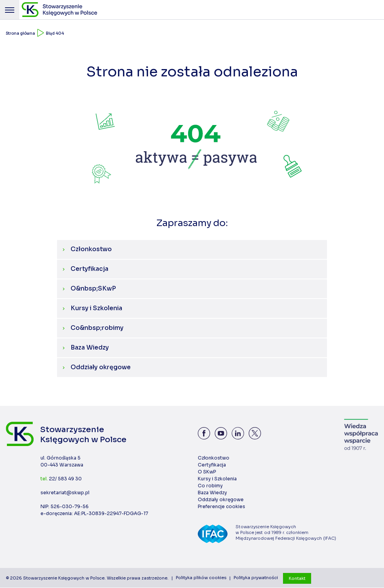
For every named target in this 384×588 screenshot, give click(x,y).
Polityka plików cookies (201, 578)
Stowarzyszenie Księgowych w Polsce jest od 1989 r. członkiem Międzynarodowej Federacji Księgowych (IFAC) (287, 533)
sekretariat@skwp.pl (65, 493)
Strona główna (20, 33)
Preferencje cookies (221, 507)
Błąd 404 (55, 33)
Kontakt (297, 578)
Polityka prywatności (256, 578)
